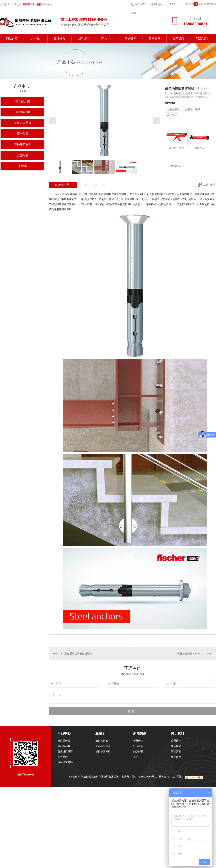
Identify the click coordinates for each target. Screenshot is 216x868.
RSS (171, 4)
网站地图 (156, 4)
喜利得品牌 (23, 112)
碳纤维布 (59, 39)
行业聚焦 (138, 746)
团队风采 (176, 746)
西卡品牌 (23, 134)
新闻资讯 (154, 39)
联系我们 (202, 39)
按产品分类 (23, 101)
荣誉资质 (176, 751)
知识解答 (138, 751)
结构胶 (36, 39)
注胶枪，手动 (193, 109)
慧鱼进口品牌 (23, 123)
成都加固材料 (103, 751)
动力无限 (177, 777)
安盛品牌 (23, 155)
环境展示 (176, 757)
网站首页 (12, 39)
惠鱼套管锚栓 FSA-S (189, 653)
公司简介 (176, 741)
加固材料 (83, 39)
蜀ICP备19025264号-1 (144, 777)
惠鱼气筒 (172, 115)
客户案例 (131, 39)
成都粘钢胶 (102, 741)
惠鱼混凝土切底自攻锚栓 (78, 653)
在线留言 (138, 4)
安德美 (23, 166)
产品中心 (107, 39)
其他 (136, 757)
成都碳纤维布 (103, 746)
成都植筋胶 (174, 109)
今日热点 (138, 741)
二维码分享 (210, 185)
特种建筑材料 (23, 144)
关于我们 (178, 39)
